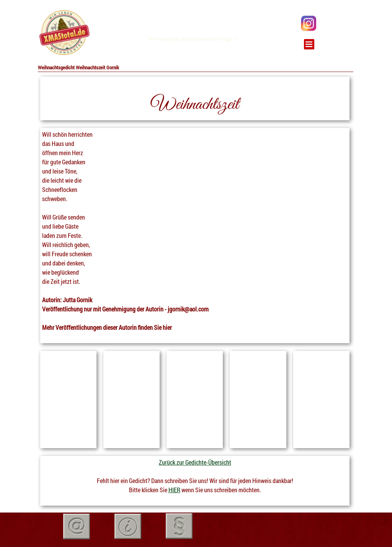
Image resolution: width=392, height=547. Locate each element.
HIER (174, 490)
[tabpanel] (64, 33)
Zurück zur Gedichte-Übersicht (195, 462)
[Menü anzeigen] (309, 44)
